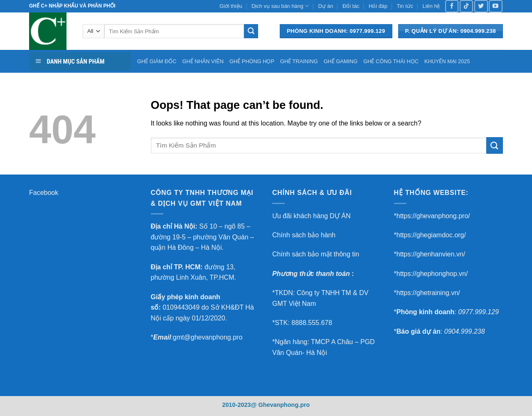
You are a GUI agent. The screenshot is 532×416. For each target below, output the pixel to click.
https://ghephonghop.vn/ (432, 274)
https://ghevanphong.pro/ (433, 216)
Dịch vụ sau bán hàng (280, 6)
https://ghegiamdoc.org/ (431, 235)
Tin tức (405, 6)
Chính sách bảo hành (304, 235)
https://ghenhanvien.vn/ (431, 254)
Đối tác (351, 6)
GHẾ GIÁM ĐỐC (157, 61)
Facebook (44, 193)
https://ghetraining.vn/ (428, 293)
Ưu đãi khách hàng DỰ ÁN (312, 216)
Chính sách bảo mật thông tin (316, 254)
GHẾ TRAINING (299, 61)
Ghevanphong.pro (284, 405)
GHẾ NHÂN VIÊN (203, 61)
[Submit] (251, 31)
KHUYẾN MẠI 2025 (447, 61)
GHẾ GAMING (341, 61)
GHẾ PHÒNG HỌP (252, 61)
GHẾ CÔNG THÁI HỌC (391, 61)
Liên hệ (431, 6)
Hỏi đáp (378, 6)
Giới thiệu (231, 6)
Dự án (326, 6)
